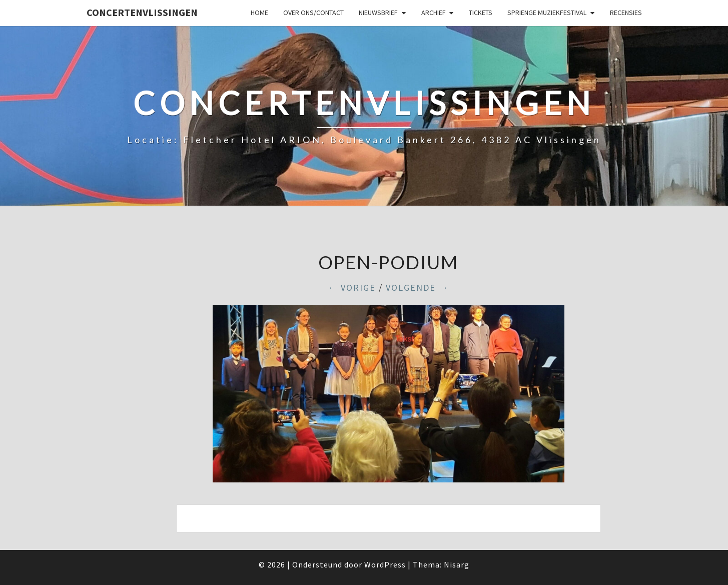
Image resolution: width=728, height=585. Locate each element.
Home (259, 13)
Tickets (481, 13)
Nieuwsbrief (378, 13)
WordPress (385, 564)
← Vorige (352, 287)
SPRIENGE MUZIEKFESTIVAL (547, 13)
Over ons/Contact (313, 13)
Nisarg (457, 564)
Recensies (626, 13)
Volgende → (417, 287)
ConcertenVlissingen (142, 12)
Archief (434, 13)
